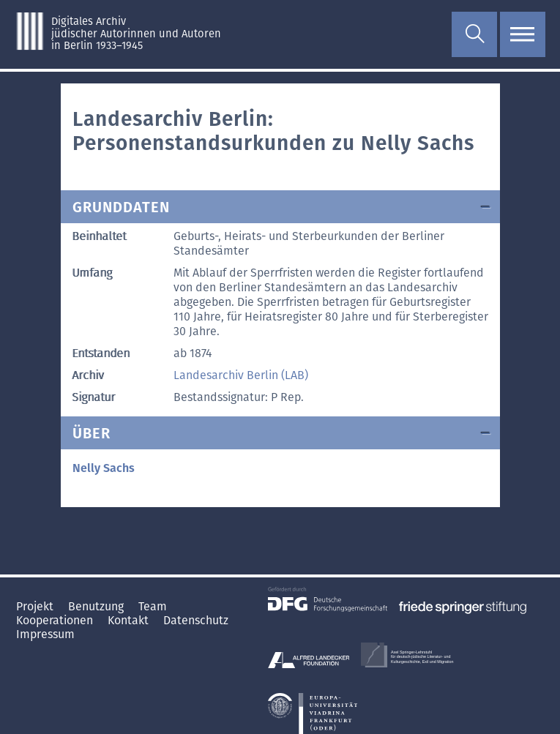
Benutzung (97, 606)
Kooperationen (56, 620)
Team (153, 606)
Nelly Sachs (104, 468)
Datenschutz (196, 620)
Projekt (36, 606)
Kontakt (130, 620)
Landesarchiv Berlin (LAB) (241, 375)
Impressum (45, 634)
